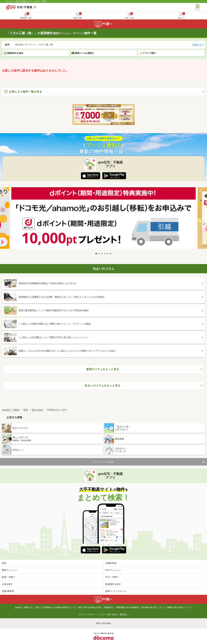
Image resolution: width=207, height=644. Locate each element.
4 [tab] (105, 254)
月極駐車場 (111, 563)
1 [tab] (96, 254)
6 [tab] (111, 254)
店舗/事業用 (8, 591)
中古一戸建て (112, 577)
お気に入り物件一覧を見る (23, 92)
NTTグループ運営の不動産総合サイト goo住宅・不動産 (26, 1)
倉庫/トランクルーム (116, 591)
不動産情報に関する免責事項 (127, 607)
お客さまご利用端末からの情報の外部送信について (55, 607)
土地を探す (7, 584)
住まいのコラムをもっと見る (103, 386)
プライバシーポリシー (87, 615)
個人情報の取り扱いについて (153, 607)
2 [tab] (99, 254)
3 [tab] (102, 254)
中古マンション (113, 570)
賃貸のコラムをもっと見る (103, 369)
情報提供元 (108, 607)
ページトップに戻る (103, 462)
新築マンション (10, 570)
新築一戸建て (8, 577)
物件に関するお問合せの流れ (90, 607)
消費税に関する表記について (178, 607)
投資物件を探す (113, 584)
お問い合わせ (112, 615)
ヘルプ (101, 615)
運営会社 (123, 615)
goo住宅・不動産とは (24, 607)
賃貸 (4, 563)
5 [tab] (108, 254)
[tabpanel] (103, 219)
